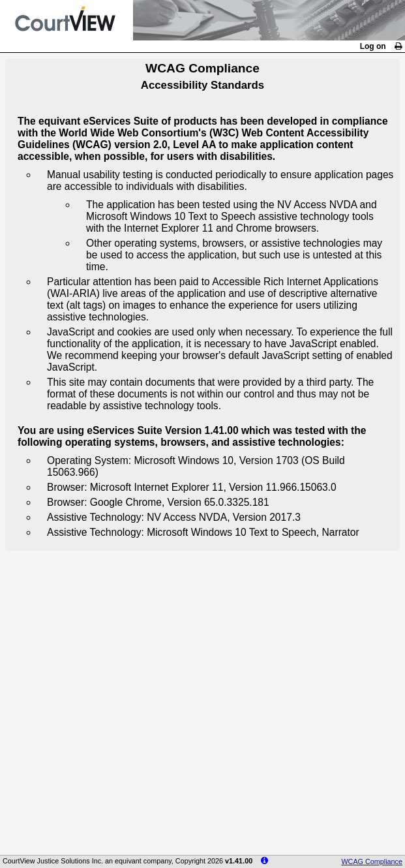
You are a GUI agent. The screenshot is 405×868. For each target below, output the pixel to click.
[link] (398, 46)
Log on (373, 46)
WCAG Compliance (372, 861)
